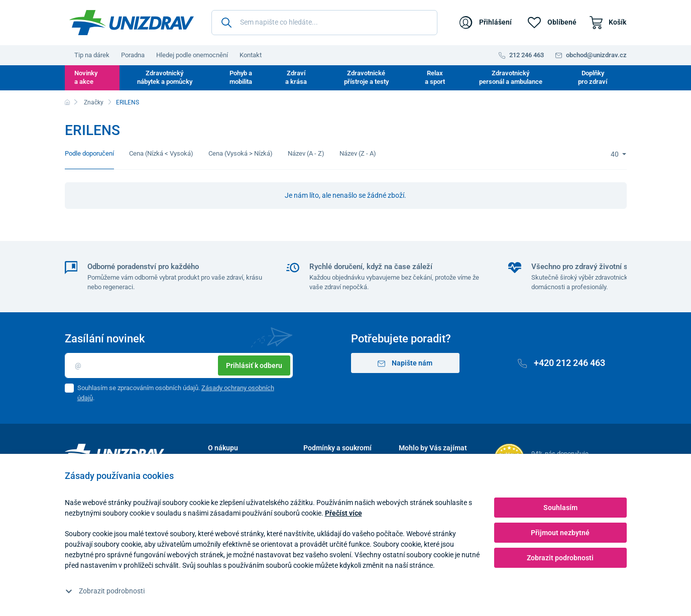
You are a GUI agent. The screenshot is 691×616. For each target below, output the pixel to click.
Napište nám (405, 363)
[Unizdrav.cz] (132, 23)
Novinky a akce (86, 77)
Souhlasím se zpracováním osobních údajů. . (176, 393)
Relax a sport (435, 77)
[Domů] (67, 102)
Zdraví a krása (296, 77)
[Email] (179, 365)
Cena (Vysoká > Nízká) (241, 153)
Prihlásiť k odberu (254, 365)
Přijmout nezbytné (560, 533)
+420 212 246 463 (561, 363)
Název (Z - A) (358, 153)
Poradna (133, 55)
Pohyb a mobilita (241, 77)
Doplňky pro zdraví (593, 77)
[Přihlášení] (486, 23)
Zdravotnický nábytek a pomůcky (165, 77)
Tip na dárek (92, 55)
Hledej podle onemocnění (192, 55)
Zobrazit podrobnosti (105, 591)
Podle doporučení (89, 153)
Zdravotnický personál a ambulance (511, 77)
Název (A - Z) (306, 153)
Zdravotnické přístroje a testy (366, 77)
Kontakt (251, 55)
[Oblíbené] (552, 23)
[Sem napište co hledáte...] (324, 23)
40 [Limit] (615, 154)
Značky (94, 102)
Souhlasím (560, 508)
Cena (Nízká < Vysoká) (161, 153)
